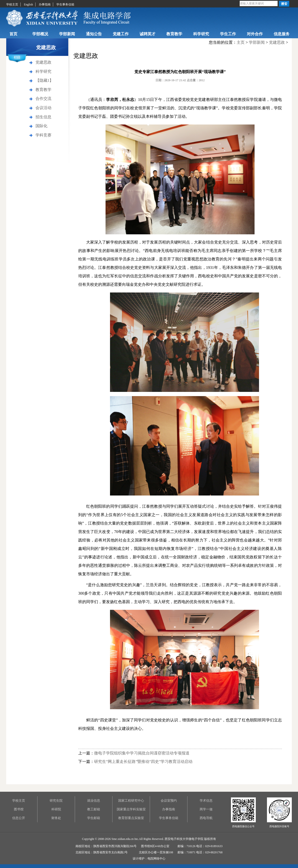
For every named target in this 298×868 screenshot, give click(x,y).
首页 (13, 34)
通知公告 (94, 34)
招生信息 (43, 117)
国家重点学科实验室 (131, 809)
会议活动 (43, 108)
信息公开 (19, 818)
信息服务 (282, 34)
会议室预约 (169, 801)
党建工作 (121, 34)
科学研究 (201, 34)
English (28, 4)
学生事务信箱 (65, 4)
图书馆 (19, 809)
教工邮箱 (94, 809)
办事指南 (45, 4)
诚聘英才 (148, 34)
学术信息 (206, 801)
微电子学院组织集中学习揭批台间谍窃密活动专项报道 (142, 753)
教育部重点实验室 (131, 818)
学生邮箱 (94, 818)
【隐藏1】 (44, 80)
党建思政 (43, 62)
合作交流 (43, 99)
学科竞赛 (43, 135)
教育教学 (174, 34)
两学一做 (206, 809)
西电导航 (206, 818)
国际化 (41, 126)
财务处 (56, 818)
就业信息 (94, 801)
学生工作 (228, 34)
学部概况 (40, 34)
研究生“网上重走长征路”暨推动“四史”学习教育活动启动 (143, 762)
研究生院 (56, 801)
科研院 (56, 809)
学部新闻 (67, 34)
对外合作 (255, 34)
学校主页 (12, 4)
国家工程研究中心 (131, 801)
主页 (241, 42)
